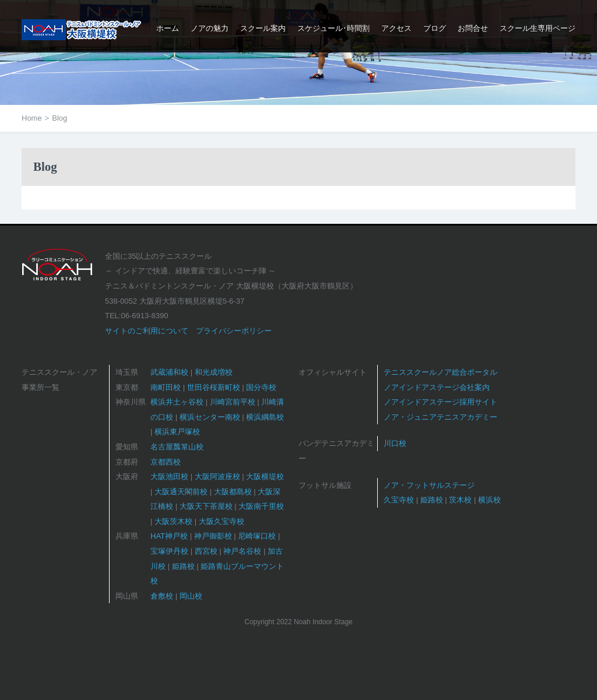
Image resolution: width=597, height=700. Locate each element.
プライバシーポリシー (234, 331)
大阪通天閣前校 (181, 492)
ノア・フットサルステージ (429, 485)
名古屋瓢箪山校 (177, 447)
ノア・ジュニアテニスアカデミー (440, 417)
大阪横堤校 (265, 476)
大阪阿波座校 (217, 476)
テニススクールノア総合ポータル (440, 372)
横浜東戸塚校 (177, 432)
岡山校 (191, 596)
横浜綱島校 (265, 417)
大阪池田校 (169, 476)
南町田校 (166, 387)
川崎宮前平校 (233, 402)
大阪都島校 (233, 492)
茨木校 (460, 500)
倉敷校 (162, 596)
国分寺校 (261, 387)
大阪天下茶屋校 (206, 506)
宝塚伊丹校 (169, 551)
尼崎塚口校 (257, 536)
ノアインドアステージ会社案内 (437, 387)
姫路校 (183, 566)
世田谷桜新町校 (214, 387)
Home (32, 118)
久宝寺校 (399, 500)
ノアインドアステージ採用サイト (440, 402)
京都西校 (166, 462)
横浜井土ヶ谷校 (177, 402)
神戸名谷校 (242, 551)
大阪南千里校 (261, 506)
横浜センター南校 (210, 417)
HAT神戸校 (169, 536)
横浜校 (489, 500)
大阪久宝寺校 (222, 521)
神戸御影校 (213, 536)
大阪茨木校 (173, 521)
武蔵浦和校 (169, 372)
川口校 (395, 443)
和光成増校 (214, 372)
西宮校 (206, 551)
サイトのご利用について (147, 331)
